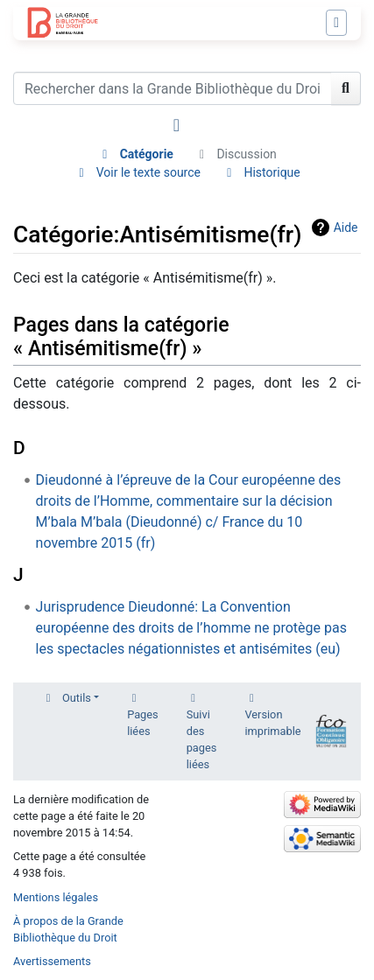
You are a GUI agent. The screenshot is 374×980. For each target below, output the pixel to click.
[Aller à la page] (346, 88)
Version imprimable (272, 723)
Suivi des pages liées (202, 740)
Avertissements (52, 961)
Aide (346, 227)
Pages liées (143, 723)
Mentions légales (56, 897)
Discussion (246, 154)
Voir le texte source (148, 172)
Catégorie (147, 154)
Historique (272, 172)
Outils (77, 698)
